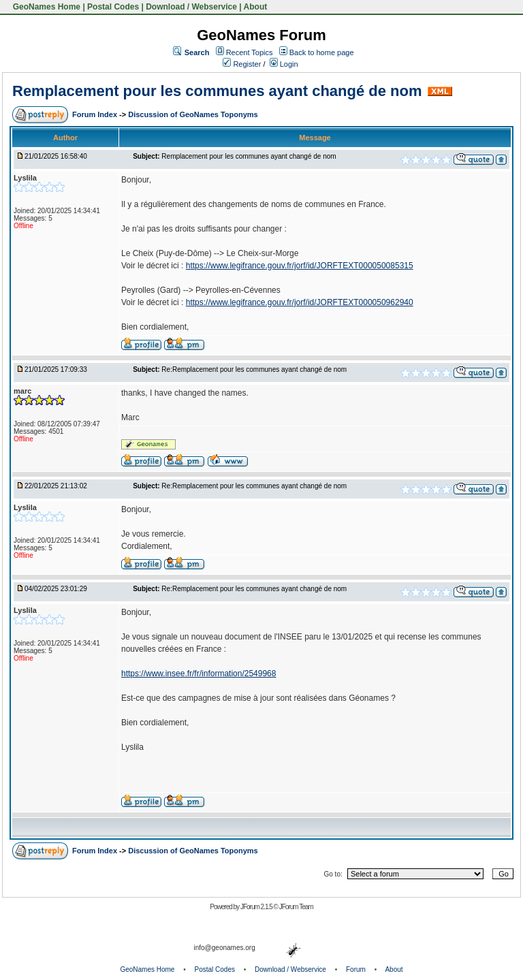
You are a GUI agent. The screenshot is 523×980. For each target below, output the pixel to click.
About (256, 7)
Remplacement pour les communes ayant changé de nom (217, 91)
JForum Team (296, 907)
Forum (356, 969)
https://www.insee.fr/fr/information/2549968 (199, 674)
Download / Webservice (191, 7)
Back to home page (322, 52)
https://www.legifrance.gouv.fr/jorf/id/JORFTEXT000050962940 (300, 302)
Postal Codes (113, 7)
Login (284, 64)
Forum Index (96, 114)
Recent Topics (250, 52)
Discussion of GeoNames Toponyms (193, 114)
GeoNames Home (45, 7)
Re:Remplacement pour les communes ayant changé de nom (254, 369)
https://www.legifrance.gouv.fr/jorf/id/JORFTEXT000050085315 (300, 266)
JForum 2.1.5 (257, 907)
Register (242, 64)
